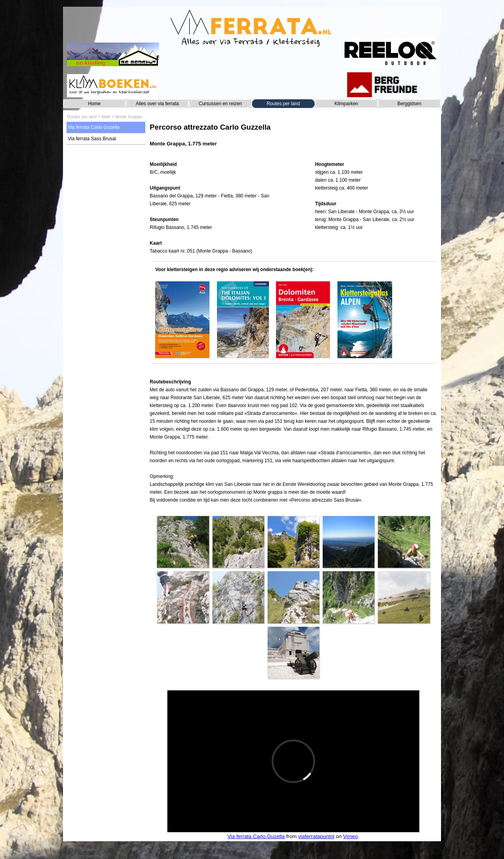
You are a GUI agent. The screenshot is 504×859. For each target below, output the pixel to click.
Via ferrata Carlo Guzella (94, 127)
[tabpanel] (293, 139)
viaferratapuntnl (316, 836)
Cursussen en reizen (220, 104)
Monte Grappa (128, 117)
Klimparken (346, 104)
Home (94, 104)
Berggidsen (409, 104)
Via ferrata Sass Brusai (92, 139)
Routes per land (283, 104)
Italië (106, 117)
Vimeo (350, 836)
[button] (183, 542)
